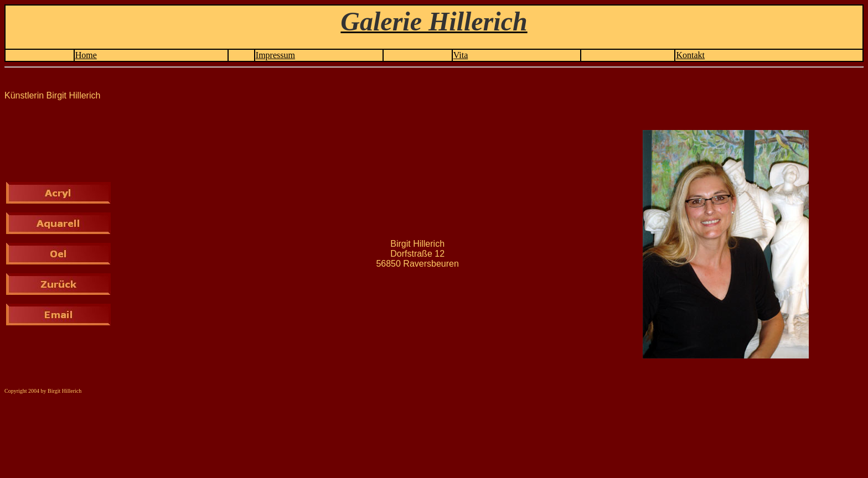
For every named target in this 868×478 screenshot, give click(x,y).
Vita (461, 55)
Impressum (275, 55)
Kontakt (690, 55)
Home (86, 55)
